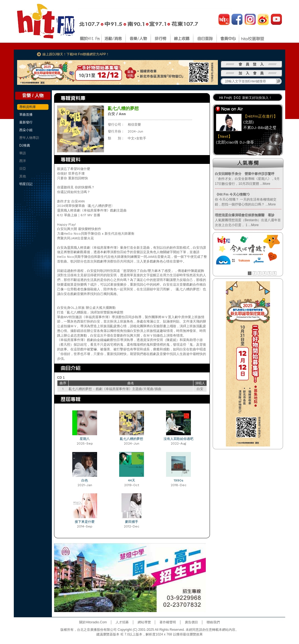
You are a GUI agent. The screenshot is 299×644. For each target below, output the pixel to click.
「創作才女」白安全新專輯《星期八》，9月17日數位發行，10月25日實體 (247, 179)
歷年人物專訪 (29, 138)
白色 (85, 480)
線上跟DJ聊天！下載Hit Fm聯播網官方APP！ (76, 54)
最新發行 (26, 122)
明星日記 (26, 184)
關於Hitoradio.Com (93, 622)
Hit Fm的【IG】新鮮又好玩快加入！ (245, 98)
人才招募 (122, 622)
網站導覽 (144, 622)
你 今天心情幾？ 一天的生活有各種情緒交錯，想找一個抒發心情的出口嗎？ (246, 199)
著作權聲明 (168, 622)
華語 (23, 153)
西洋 (23, 161)
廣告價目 (191, 622)
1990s (179, 480)
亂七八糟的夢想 (132, 439)
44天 (132, 480)
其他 (23, 176)
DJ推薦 (25, 145)
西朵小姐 (26, 130)
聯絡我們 (213, 622)
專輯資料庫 (28, 107)
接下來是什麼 (85, 522)
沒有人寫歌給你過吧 (178, 439)
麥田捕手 (132, 522)
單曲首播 (26, 115)
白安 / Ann (117, 114)
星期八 (85, 439)
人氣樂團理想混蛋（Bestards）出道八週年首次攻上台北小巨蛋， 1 (248, 220)
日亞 (23, 169)
